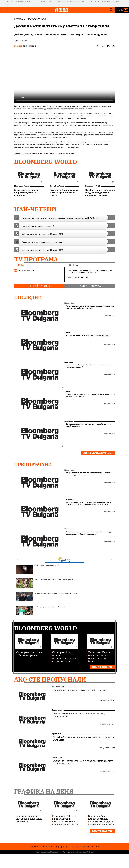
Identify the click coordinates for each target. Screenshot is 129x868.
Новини (67, 333)
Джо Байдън (27, 153)
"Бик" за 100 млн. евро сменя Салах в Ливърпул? (45, 583)
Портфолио (62, 846)
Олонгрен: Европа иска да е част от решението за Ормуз (100, 656)
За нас (75, 846)
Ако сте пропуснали (50, 679)
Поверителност (57, 852)
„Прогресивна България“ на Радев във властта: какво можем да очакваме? (88, 366)
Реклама (47, 846)
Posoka (104, 2)
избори (35, 153)
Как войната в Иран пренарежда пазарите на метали (29, 819)
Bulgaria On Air (32, 2)
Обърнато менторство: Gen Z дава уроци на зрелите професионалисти (83, 762)
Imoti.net (77, 2)
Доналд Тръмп (44, 153)
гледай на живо (39, 286)
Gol (39, 2)
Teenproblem (62, 2)
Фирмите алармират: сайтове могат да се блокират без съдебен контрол (89, 425)
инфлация (66, 153)
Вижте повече (102, 667)
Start (99, 2)
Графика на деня (44, 791)
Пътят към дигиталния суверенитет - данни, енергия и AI (79, 715)
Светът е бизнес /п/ (24, 270)
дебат (52, 153)
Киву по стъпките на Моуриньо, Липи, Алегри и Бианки (47, 597)
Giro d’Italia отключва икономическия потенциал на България (83, 739)
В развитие (56, 734)
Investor (10, 2)
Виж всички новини (98, 453)
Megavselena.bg (5, 5)
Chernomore (115, 2)
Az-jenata (49, 2)
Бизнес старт (69, 362)
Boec (109, 2)
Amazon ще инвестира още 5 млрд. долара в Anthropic (89, 335)
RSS (98, 846)
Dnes (15, 2)
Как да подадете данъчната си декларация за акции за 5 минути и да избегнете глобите (90, 307)
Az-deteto (89, 2)
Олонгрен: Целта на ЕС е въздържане (29, 654)
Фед (73, 153)
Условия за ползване (42, 852)
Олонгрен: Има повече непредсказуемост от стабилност (64, 656)
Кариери (34, 846)
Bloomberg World (46, 162)
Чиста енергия (58, 686)
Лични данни (68, 852)
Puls (55, 2)
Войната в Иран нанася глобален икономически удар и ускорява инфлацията (101, 820)
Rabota (83, 2)
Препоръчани (69, 303)
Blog (95, 2)
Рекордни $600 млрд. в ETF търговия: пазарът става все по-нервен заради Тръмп (65, 820)
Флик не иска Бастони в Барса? (38, 569)
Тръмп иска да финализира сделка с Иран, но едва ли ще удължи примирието (90, 396)
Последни (28, 297)
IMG (4, 2)
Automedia (70, 2)
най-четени (35, 209)
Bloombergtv (22, 2)
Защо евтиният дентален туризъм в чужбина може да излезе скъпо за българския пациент (89, 533)
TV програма (36, 259)
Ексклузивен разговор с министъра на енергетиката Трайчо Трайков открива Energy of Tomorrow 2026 (88, 503)
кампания (58, 153)
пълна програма (90, 286)
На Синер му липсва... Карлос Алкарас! (41, 610)
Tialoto (43, 2)
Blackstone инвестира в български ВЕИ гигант (80, 690)
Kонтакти (87, 846)
